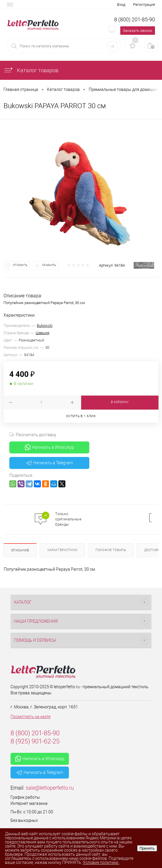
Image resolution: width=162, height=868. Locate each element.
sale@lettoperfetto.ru (50, 788)
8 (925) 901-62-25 (35, 741)
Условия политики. (101, 862)
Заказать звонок (138, 31)
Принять (147, 848)
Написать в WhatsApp (49, 447)
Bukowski (45, 326)
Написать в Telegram (49, 463)
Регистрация (144, 5)
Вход (121, 5)
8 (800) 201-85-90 (135, 19)
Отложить (20, 265)
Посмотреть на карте (31, 717)
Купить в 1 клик (81, 416)
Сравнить (49, 265)
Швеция (42, 333)
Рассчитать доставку (33, 435)
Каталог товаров (31, 70)
